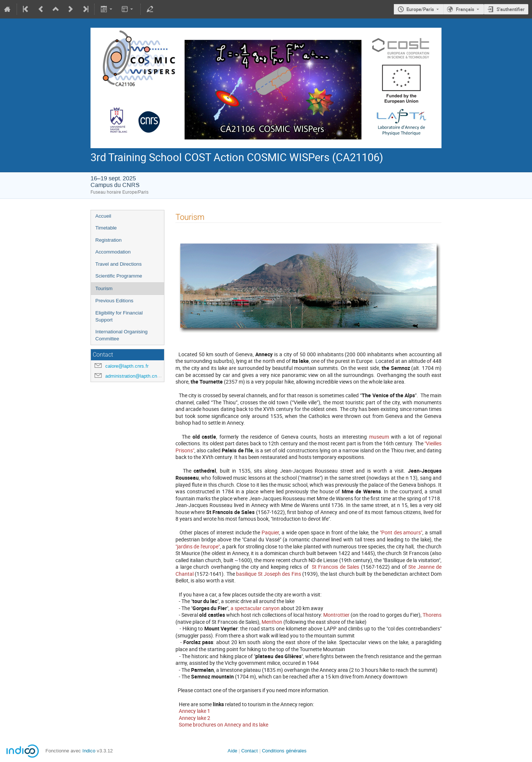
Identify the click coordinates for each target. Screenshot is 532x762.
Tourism (104, 288)
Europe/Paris (420, 9)
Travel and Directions (118, 264)
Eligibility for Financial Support (119, 316)
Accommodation (113, 252)
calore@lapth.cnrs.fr (127, 366)
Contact (250, 751)
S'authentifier (511, 9)
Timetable (106, 228)
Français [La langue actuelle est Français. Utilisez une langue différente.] (465, 9)
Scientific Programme (119, 276)
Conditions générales (284, 751)
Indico (89, 751)
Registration (108, 240)
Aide (232, 751)
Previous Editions (114, 301)
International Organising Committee (122, 335)
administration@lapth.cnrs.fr (135, 376)
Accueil (103, 216)
